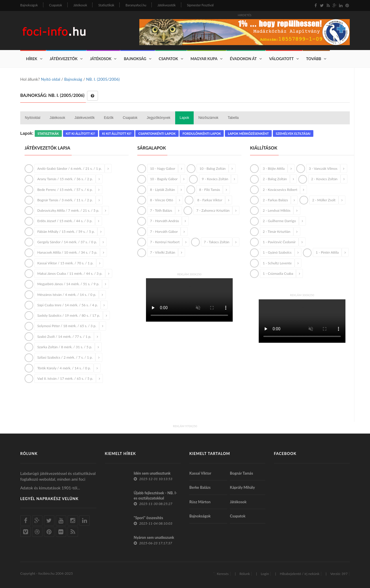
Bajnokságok (29, 5)
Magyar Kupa (204, 59)
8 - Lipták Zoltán (162, 190)
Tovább (314, 59)
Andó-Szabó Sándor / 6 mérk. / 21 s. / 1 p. (70, 168)
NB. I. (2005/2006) (103, 79)
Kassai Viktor (200, 473)
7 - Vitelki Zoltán (163, 252)
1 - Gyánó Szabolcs (277, 252)
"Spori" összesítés (149, 518)
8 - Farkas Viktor (210, 200)
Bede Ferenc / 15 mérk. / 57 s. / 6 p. (65, 190)
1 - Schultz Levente (277, 263)
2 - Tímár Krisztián (277, 232)
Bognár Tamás (241, 473)
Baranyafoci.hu (136, 5)
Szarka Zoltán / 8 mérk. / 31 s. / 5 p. (65, 347)
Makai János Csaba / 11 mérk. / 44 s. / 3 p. (70, 273)
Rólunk (245, 574)
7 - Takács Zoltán (217, 242)
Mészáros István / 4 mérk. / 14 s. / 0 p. (67, 295)
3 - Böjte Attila (274, 168)
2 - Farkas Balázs (275, 200)
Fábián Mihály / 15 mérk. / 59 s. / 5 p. (66, 232)
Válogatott (281, 59)
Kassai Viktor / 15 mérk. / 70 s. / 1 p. (65, 263)
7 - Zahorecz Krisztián (213, 210)
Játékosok (80, 5)
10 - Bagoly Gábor (164, 179)
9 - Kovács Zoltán (215, 179)
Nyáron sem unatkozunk (154, 537)
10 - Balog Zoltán (213, 168)
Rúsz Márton (200, 502)
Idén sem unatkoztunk (152, 473)
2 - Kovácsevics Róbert (280, 190)
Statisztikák (106, 5)
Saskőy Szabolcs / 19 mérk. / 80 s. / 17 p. (69, 315)
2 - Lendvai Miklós (277, 210)
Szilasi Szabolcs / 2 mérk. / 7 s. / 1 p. (65, 357)
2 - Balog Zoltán (275, 179)
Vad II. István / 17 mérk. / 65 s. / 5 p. (65, 378)
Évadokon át (243, 59)
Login (265, 574)
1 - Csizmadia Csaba (278, 273)
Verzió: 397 (339, 574)
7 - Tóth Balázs (161, 210)
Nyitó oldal (50, 79)
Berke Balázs (200, 487)
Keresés (223, 574)
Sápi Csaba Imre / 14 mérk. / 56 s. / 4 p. (67, 305)
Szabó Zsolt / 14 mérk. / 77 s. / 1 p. (64, 337)
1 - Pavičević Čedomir (279, 242)
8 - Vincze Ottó (162, 200)
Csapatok (56, 5)
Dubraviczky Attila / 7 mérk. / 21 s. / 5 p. (68, 210)
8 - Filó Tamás (210, 190)
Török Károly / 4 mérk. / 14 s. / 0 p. (64, 368)
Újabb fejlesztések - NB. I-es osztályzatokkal (156, 495)
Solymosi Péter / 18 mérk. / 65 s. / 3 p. (67, 326)
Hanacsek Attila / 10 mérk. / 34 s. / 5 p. (67, 252)
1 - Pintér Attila (327, 252)
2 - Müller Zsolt (324, 200)
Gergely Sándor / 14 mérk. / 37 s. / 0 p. (67, 242)
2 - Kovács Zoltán (324, 179)
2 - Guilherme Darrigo (279, 221)
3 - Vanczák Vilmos (323, 168)
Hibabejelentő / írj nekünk (300, 574)
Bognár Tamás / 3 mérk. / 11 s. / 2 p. (65, 200)
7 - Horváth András (164, 221)
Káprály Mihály (242, 487)
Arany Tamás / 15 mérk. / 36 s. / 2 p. (65, 179)
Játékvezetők (167, 5)
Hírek (32, 59)
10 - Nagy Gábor (163, 168)
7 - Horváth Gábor (164, 232)
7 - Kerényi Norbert (165, 242)
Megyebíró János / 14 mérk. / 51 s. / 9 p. (68, 284)
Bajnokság (135, 59)
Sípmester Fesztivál (200, 5)
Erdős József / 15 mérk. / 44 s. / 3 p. (65, 221)
